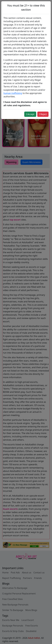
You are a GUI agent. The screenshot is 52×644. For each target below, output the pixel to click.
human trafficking (13, 93)
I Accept (30, 114)
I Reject (43, 114)
